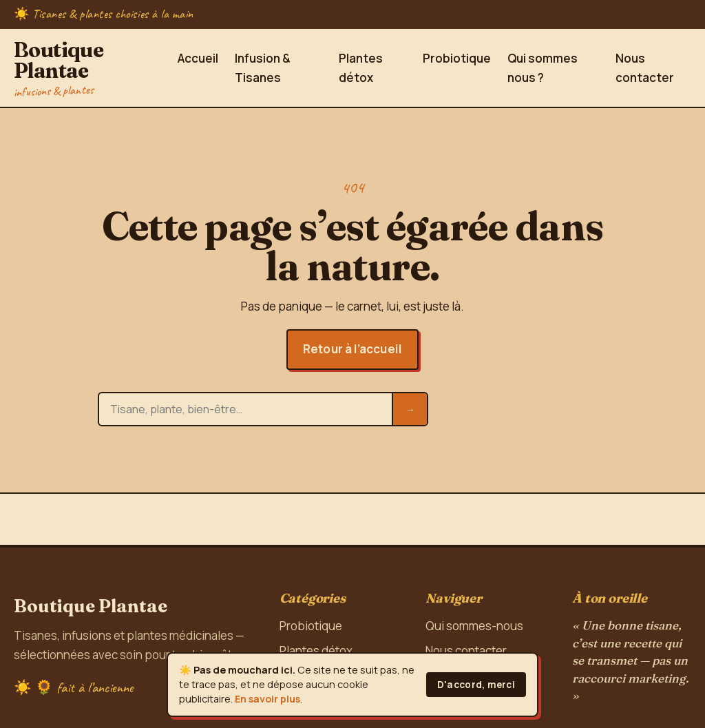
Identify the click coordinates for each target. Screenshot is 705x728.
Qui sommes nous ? (543, 68)
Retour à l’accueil (352, 349)
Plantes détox (361, 68)
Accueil (198, 58)
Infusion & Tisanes (263, 68)
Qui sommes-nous (474, 626)
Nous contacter (645, 68)
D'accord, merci (476, 685)
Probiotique (457, 58)
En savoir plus (267, 699)
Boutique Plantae (89, 67)
